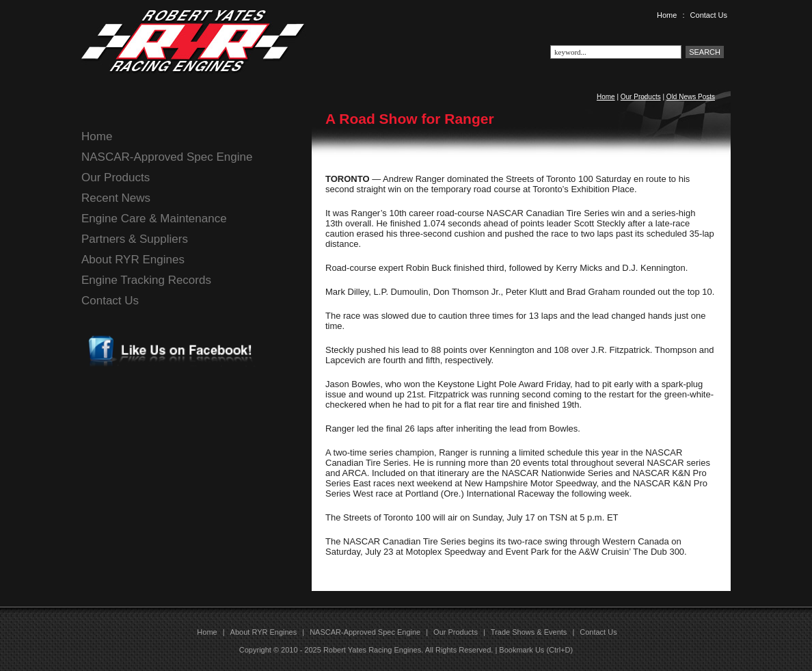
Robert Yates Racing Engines (372, 650)
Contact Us (709, 15)
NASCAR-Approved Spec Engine (167, 157)
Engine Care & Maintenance (154, 219)
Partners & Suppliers (135, 239)
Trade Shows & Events (529, 632)
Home (667, 15)
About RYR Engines (133, 260)
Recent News (116, 198)
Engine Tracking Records (146, 280)
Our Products (641, 97)
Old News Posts (691, 97)
